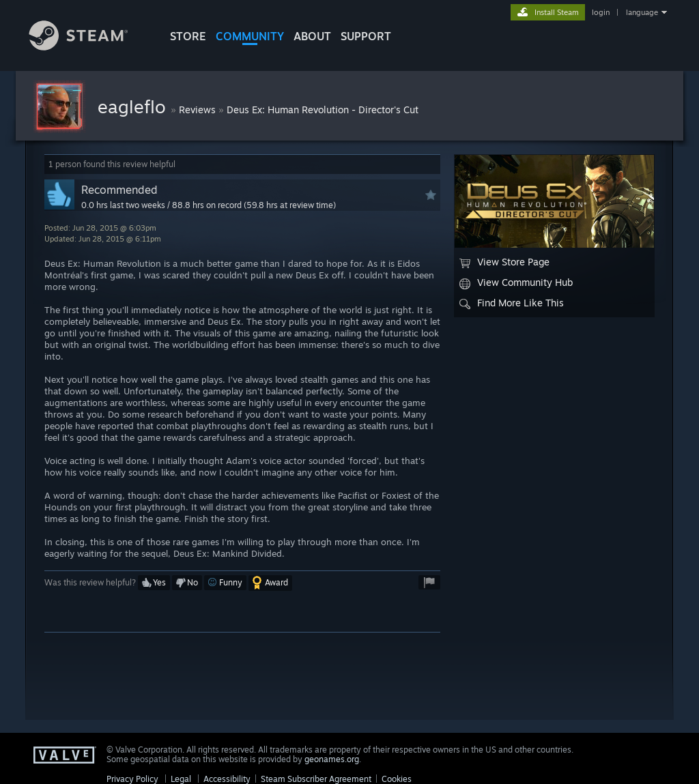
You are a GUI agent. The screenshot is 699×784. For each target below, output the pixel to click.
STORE (188, 36)
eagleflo (134, 106)
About (312, 36)
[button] (154, 583)
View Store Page (504, 262)
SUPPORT (366, 36)
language (642, 12)
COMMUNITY (250, 36)
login (601, 12)
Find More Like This (512, 303)
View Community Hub (516, 282)
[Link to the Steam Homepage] (89, 47)
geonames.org (332, 759)
